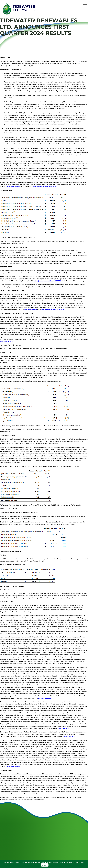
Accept (45, 865)
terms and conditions (66, 862)
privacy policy (80, 862)
